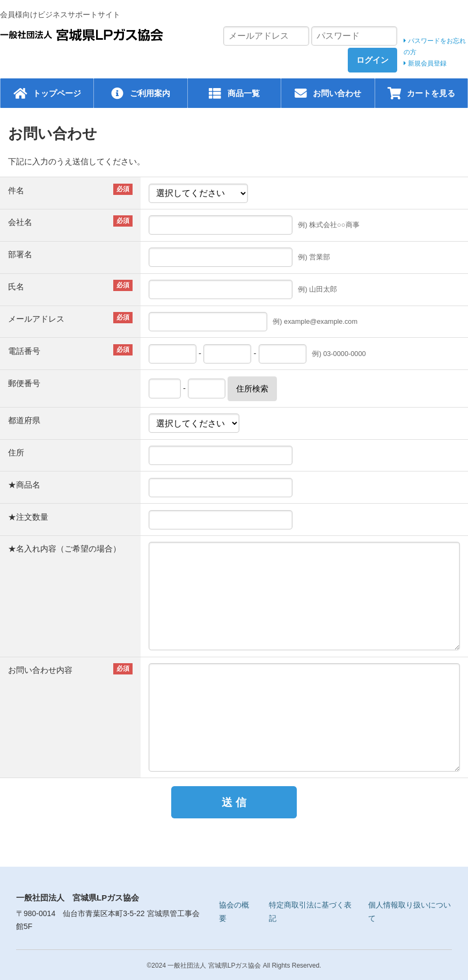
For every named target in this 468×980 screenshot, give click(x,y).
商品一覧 (244, 93)
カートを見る (431, 93)
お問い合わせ (337, 93)
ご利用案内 (150, 93)
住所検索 (252, 389)
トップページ (57, 93)
